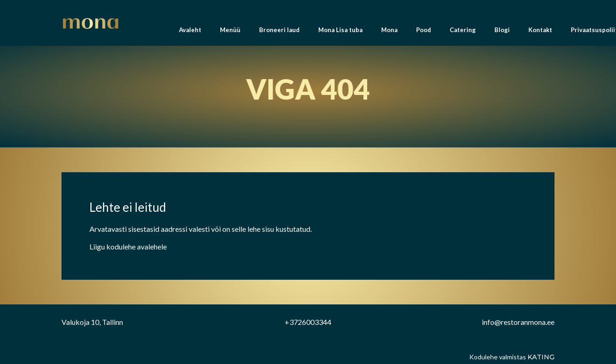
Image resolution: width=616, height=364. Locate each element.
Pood (424, 33)
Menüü (230, 33)
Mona (389, 33)
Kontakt (540, 33)
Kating (541, 357)
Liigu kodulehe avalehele (128, 246)
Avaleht (190, 33)
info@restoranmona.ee (518, 322)
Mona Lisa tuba (340, 33)
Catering (463, 33)
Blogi (502, 33)
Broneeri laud (279, 33)
